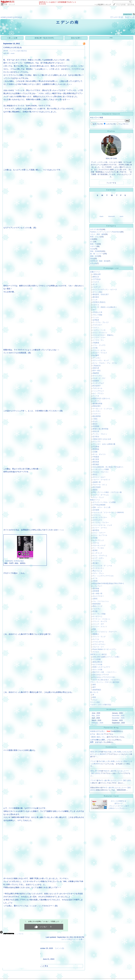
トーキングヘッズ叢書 (101, 469)
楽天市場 (131, 5)
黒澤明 (95, 550)
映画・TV (94, 244)
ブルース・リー (98, 647)
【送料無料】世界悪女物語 (14, 561)
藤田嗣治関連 (97, 404)
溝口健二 (96, 563)
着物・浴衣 (94, 256)
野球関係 (96, 449)
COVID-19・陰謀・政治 (99, 261)
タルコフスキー (98, 596)
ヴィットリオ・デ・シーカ (102, 566)
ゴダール (96, 543)
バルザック (97, 287)
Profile (111, 131)
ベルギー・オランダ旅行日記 (101, 705)
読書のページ (95, 272)
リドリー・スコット (100, 627)
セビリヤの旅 (97, 665)
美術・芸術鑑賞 (96, 251)
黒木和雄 (96, 589)
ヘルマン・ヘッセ (99, 330)
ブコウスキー (97, 325)
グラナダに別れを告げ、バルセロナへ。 (107, 680)
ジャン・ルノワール (100, 535)
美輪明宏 (96, 373)
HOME (3, 17)
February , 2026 (97, 723)
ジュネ (95, 300)
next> (122, 216)
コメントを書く (78, 939)
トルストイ (97, 414)
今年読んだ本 (97, 312)
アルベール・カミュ (100, 485)
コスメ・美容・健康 (97, 234)
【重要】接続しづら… (98, 737)
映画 (94, 697)
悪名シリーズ (97, 606)
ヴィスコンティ (98, 568)
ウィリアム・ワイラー (101, 523)
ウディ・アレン (98, 573)
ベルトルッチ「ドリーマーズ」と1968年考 (108, 512)
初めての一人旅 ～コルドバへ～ (105, 672)
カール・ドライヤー (100, 517)
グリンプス (97, 442)
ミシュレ (96, 317)
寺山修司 (96, 355)
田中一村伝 (97, 371)
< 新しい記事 (12, 38)
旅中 (94, 687)
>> (103, 5)
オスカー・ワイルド (100, 353)
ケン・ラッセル (98, 548)
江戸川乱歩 (97, 279)
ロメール (96, 639)
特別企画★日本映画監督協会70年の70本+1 (108, 583)
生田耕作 (96, 381)
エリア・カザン (98, 558)
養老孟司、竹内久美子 (101, 294)
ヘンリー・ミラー (99, 338)
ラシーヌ (96, 396)
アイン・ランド (98, 497)
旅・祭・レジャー (97, 254)
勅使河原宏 (97, 604)
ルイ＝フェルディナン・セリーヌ (105, 290)
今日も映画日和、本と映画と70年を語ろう (108, 467)
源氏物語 (96, 464)
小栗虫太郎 (97, 274)
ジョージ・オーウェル (101, 495)
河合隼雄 (96, 447)
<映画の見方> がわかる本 (102, 439)
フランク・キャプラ (100, 621)
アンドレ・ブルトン (100, 434)
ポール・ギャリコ (99, 454)
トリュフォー (97, 586)
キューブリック (98, 540)
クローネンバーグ (99, 545)
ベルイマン (97, 609)
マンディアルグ (98, 383)
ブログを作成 (121, 5)
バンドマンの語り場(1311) (18, 51)
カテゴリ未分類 (96, 229)
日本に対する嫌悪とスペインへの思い (106, 657)
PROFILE (18, 17)
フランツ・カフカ (99, 350)
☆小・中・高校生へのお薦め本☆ (105, 307)
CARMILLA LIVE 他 (11, 47)
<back (101, 216)
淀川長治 (96, 437)
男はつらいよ (97, 571)
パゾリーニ (97, 515)
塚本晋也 (96, 530)
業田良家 (96, 462)
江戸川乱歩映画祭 (99, 505)
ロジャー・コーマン (100, 528)
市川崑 (95, 611)
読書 (92, 239)
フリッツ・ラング (99, 637)
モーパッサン (97, 376)
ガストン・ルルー (99, 477)
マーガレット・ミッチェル (102, 409)
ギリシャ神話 (97, 292)
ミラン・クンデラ (99, 345)
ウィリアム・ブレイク (101, 322)
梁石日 (95, 424)
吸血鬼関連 (97, 416)
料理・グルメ (95, 237)
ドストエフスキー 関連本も (103, 335)
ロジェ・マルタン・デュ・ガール (105, 363)
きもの (95, 421)
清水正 (95, 475)
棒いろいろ (94, 692)
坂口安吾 (96, 459)
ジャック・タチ (98, 624)
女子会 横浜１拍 (97, 734)
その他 (95, 348)
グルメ (95, 700)
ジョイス (96, 282)
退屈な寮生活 (97, 662)
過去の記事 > (76, 38)
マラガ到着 (97, 659)
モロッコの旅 (97, 669)
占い (92, 242)
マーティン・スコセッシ (101, 619)
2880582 (128, 14)
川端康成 (96, 343)
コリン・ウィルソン (100, 333)
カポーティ (97, 401)
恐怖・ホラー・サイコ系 (101, 507)
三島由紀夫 (97, 366)
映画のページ (95, 500)
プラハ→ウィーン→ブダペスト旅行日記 (105, 682)
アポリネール (97, 388)
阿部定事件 (97, 406)
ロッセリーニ (97, 616)
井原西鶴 (96, 426)
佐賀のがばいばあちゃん (101, 398)
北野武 (95, 599)
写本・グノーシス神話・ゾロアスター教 (107, 492)
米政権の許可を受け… (98, 731)
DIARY (10, 17)
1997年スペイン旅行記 (98, 654)
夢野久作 (96, 277)
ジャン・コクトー (99, 533)
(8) (20, 47)
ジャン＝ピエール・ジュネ (102, 525)
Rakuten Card (111, 796)
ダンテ (95, 284)
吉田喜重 (96, 591)
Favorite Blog (111, 728)
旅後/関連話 (97, 690)
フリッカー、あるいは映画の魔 (104, 444)
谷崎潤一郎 (97, 482)
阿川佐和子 (97, 386)
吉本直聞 (96, 510)
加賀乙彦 (96, 368)
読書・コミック (9, 4)
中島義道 (96, 457)
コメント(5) (59, 948)
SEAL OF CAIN (96, 752)
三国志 (95, 419)
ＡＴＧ (95, 578)
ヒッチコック (97, 553)
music (13, 53)
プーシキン (97, 358)
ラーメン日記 (95, 702)
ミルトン (96, 327)
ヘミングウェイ (98, 391)
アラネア (94, 761)
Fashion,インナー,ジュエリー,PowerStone (105, 232)
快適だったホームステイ (101, 667)
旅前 (94, 685)
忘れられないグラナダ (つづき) (104, 677)
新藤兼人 (96, 634)
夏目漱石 (96, 297)
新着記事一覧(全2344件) (44, 38)
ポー (94, 310)
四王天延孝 (97, 487)
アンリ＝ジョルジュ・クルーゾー (105, 632)
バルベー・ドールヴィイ (101, 480)
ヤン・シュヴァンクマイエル (103, 576)
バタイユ (96, 305)
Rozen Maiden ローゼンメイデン (104, 649)
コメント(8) (66, 939)
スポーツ (93, 246)
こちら (31, 906)
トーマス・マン (98, 340)
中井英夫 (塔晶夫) (99, 302)
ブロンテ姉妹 (97, 315)
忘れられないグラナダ (101, 675)
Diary (92, 259)
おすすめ (93, 263)
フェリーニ (97, 561)
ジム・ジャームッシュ (101, 601)
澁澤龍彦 (96, 320)
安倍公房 (96, 431)
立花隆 (95, 452)
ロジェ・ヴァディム (100, 556)
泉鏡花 (95, 490)
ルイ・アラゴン (98, 393)
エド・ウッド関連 (99, 614)
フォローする (111, 183)
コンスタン (97, 411)
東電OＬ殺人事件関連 (100, 429)
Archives (111, 709)
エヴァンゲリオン (99, 644)
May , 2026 (96, 716)
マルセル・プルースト (101, 472)
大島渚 (95, 581)
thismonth (112, 216)
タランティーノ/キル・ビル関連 (104, 502)
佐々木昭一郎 (97, 594)
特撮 (94, 629)
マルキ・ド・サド (99, 378)
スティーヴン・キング (101, 360)
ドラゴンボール (98, 642)
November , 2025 (118, 718)
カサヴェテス (97, 520)
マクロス (96, 652)
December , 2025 (118, 716)
